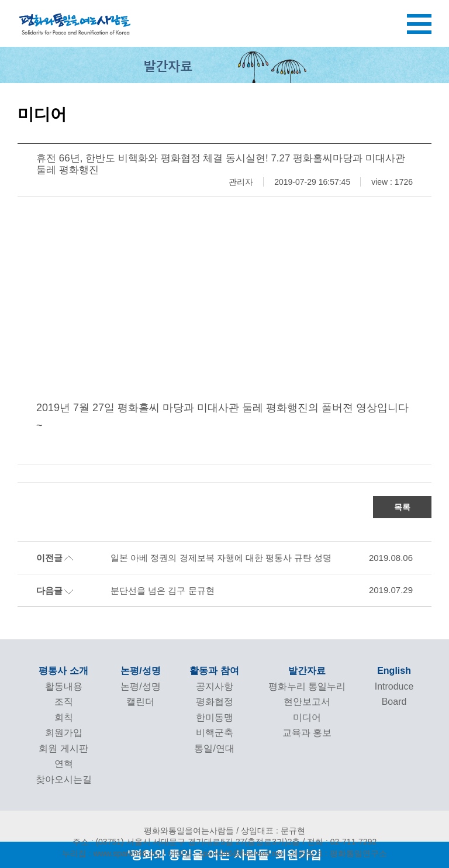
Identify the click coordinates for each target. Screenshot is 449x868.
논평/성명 (140, 671)
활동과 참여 (214, 671)
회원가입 (64, 733)
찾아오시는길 (64, 779)
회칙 (64, 717)
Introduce (394, 686)
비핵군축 (215, 733)
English (394, 671)
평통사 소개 (63, 671)
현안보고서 (307, 702)
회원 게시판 (63, 748)
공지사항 (215, 686)
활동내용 (64, 686)
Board (394, 702)
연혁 (64, 764)
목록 (402, 507)
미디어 (307, 717)
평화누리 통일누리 (307, 686)
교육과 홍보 (307, 733)
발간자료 (307, 671)
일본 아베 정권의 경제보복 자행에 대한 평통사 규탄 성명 (221, 558)
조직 (64, 702)
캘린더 (140, 702)
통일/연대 (214, 748)
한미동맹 (215, 717)
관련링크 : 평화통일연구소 (339, 853)
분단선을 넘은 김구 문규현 (163, 590)
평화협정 (215, 702)
